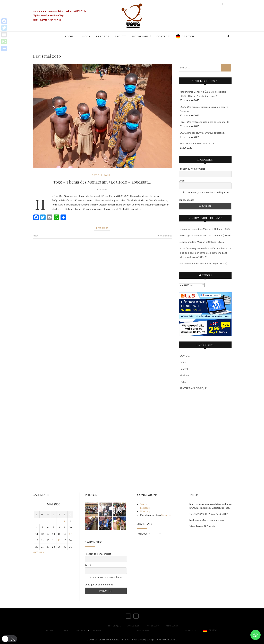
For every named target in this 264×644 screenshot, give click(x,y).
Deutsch (188, 36)
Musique (184, 375)
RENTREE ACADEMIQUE (193, 388)
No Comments (165, 236)
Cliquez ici (166, 515)
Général (184, 369)
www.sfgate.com (188, 229)
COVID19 (97, 175)
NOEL (183, 382)
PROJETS (121, 36)
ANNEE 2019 (153, 626)
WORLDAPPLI (170, 640)
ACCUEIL (71, 36)
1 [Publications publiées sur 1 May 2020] (59, 521)
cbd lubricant (187, 263)
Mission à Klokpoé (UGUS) (217, 229)
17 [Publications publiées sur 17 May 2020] (70, 534)
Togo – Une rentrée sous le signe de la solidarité (204, 122)
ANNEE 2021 (143, 630)
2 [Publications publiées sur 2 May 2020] (65, 521)
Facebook (145, 508)
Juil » (41, 552)
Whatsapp (145, 511)
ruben (35, 236)
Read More (102, 228)
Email (182, 181)
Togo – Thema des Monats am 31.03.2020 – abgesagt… (102, 182)
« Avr (35, 552)
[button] (256, 635)
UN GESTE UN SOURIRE (107, 640)
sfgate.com (185, 242)
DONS (107, 175)
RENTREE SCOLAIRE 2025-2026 (197, 143)
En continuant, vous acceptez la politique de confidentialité (204, 196)
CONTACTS (164, 36)
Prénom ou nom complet (192, 169)
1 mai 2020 (101, 189)
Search (144, 504)
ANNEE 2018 (133, 626)
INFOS (86, 36)
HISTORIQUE (140, 36)
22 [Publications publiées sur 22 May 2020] (59, 540)
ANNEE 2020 (172, 626)
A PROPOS (103, 36)
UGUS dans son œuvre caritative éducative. (202, 133)
